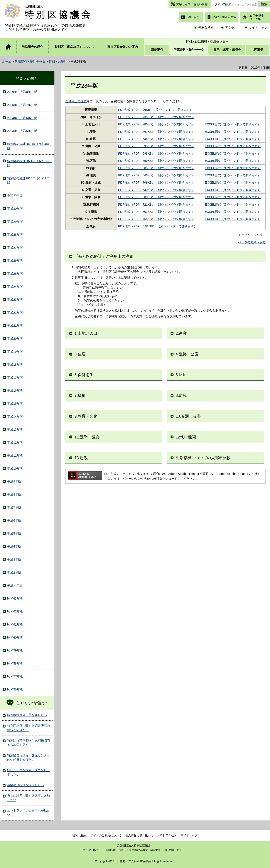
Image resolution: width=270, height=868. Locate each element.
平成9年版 (14, 481)
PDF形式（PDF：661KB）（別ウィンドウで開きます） (156, 132)
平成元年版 (15, 585)
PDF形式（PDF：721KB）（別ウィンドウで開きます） (156, 205)
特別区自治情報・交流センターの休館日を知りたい (29, 757)
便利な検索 (206, 27)
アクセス (231, 27)
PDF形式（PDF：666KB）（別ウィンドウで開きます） (156, 175)
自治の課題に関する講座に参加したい (29, 798)
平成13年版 (15, 430)
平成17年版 (15, 378)
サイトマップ (258, 27)
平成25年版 (15, 274)
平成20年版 (15, 339)
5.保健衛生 (84, 375)
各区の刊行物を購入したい (25, 785)
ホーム (7, 61)
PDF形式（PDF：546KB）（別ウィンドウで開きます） (156, 139)
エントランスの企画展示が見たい (29, 813)
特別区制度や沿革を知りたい (27, 715)
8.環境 (181, 396)
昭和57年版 (15, 676)
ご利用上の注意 (76, 101)
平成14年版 (15, 417)
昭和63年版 (15, 599)
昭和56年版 (15, 689)
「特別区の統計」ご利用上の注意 (104, 256)
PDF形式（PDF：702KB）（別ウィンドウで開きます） (156, 212)
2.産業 (181, 333)
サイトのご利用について (106, 835)
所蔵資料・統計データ (30, 61)
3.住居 (80, 354)
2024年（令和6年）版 (22, 118)
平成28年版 (15, 235)
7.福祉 (80, 396)
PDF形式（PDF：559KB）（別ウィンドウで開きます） (156, 161)
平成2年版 (14, 573)
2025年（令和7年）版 (22, 105)
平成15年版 (15, 404)
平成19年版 (15, 352)
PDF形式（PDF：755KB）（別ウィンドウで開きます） (156, 219)
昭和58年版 (15, 663)
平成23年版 (15, 300)
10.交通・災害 (188, 416)
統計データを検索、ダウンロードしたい (29, 772)
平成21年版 (15, 326)
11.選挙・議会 (87, 437)
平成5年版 (14, 534)
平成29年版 (15, 222)
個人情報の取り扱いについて (144, 835)
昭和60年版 (15, 638)
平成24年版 (15, 287)
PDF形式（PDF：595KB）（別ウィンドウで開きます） (156, 146)
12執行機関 (186, 437)
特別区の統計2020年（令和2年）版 (30, 181)
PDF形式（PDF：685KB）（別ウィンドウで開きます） (156, 168)
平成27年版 (15, 248)
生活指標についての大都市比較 (203, 458)
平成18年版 (15, 365)
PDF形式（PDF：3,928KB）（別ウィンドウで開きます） (158, 226)
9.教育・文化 (86, 416)
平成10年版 (15, 469)
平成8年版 (14, 495)
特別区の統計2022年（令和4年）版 (30, 146)
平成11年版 (15, 455)
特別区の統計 (58, 61)
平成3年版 (14, 559)
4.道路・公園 (187, 354)
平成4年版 (14, 546)
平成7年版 (14, 508)
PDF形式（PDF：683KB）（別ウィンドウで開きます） (156, 197)
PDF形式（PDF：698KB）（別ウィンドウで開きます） (156, 153)
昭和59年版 (15, 650)
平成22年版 (15, 313)
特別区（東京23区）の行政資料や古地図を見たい (29, 743)
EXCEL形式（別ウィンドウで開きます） (233, 124)
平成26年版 (15, 261)
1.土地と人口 (86, 333)
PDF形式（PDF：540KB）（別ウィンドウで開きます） (156, 190)
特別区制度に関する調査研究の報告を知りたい (29, 728)
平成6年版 (14, 520)
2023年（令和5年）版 (22, 131)
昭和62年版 (15, 611)
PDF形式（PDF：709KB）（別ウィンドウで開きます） (156, 182)
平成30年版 (15, 209)
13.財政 (81, 458)
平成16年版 (15, 391)
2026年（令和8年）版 (22, 92)
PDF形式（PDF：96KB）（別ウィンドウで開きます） (155, 110)
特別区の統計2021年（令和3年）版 (30, 163)
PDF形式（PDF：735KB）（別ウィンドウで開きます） (156, 117)
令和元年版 (15, 196)
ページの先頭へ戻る (252, 242)
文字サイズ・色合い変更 (192, 4)
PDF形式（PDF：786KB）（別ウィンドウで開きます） (156, 124)
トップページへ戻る (252, 235)
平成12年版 (15, 443)
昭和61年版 (15, 624)
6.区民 (181, 375)
